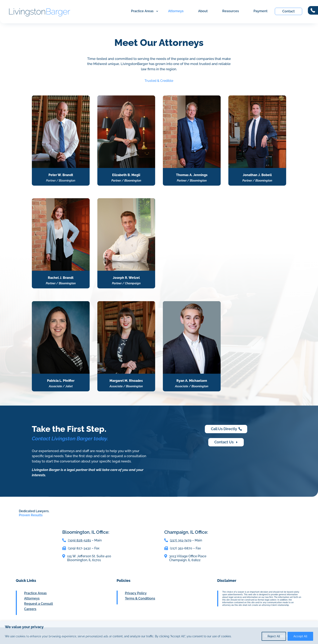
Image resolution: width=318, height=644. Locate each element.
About (203, 11)
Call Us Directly (224, 429)
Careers (30, 609)
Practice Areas (142, 11)
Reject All (274, 636)
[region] (159, 633)
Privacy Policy (136, 593)
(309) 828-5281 (79, 540)
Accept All (300, 636)
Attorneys (176, 11)
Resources (231, 11)
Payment (261, 11)
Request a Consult (39, 604)
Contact (288, 11)
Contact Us (224, 442)
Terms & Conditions (140, 598)
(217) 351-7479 (181, 540)
